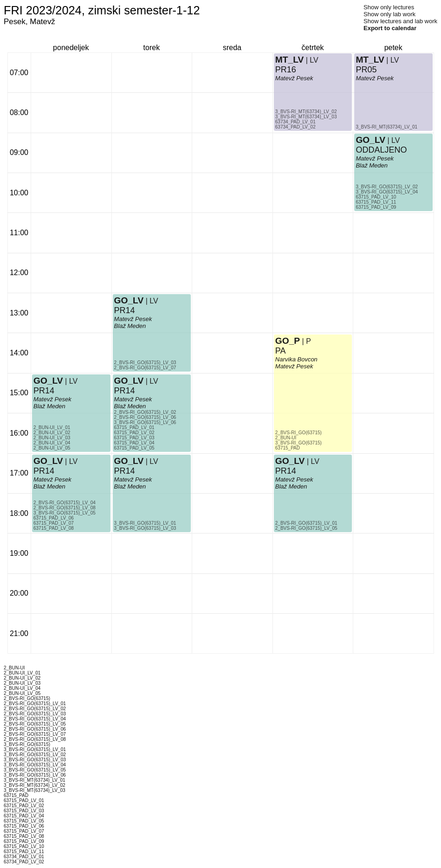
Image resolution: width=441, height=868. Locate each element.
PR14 (44, 471)
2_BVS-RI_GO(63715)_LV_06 (145, 417)
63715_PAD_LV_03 (134, 438)
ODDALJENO (381, 150)
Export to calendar (390, 28)
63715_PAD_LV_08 (54, 528)
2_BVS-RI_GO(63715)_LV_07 (145, 368)
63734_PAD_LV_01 (295, 122)
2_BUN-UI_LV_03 (52, 438)
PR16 (286, 70)
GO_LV (48, 461)
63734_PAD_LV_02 (295, 127)
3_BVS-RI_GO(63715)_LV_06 (145, 422)
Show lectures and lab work (400, 21)
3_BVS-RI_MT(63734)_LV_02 (306, 112)
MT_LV (289, 60)
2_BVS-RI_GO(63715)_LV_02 (145, 412)
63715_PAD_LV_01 (134, 428)
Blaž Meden (49, 486)
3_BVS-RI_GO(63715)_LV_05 (65, 513)
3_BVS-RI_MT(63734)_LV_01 (386, 127)
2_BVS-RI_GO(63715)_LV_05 (306, 528)
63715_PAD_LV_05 (134, 448)
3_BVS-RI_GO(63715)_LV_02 (387, 187)
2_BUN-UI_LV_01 (52, 428)
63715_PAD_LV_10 (376, 197)
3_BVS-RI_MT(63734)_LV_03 (306, 117)
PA (281, 351)
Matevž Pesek (52, 479)
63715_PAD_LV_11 (376, 202)
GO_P (288, 341)
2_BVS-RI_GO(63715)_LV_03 (145, 363)
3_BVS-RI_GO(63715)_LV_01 (145, 523)
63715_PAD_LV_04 (134, 443)
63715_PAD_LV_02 (134, 433)
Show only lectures (389, 7)
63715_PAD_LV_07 (54, 523)
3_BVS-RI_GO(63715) (298, 443)
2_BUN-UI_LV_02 (52, 433)
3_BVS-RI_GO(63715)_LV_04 (387, 192)
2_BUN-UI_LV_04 (52, 443)
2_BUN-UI (286, 438)
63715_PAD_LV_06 (54, 518)
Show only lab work (389, 14)
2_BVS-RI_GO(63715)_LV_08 (65, 508)
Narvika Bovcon (296, 359)
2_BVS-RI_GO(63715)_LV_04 (65, 503)
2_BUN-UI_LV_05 (52, 448)
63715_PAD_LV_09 (376, 207)
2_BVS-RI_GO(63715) (298, 433)
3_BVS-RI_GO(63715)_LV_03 (145, 528)
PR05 (366, 70)
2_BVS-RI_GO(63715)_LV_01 (306, 523)
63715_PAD (288, 448)
